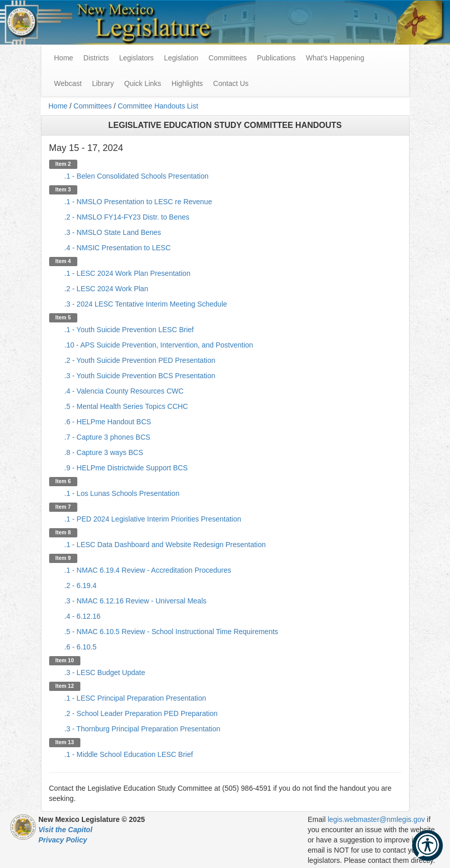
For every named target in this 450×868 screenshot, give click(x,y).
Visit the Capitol (65, 830)
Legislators (137, 58)
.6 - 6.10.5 (81, 647)
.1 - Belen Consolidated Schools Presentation (137, 176)
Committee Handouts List (158, 106)
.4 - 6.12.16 (83, 616)
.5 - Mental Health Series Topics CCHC (126, 406)
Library (103, 83)
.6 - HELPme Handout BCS (108, 422)
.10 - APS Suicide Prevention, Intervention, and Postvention (159, 345)
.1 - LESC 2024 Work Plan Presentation (127, 273)
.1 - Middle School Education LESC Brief (129, 754)
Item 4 (63, 261)
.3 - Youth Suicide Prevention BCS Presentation (140, 376)
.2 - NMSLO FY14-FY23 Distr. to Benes (127, 217)
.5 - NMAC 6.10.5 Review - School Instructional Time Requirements (172, 632)
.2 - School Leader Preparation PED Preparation (141, 713)
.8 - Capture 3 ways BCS (104, 452)
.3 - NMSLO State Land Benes (113, 232)
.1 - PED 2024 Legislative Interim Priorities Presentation (153, 519)
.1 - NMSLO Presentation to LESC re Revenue (138, 202)
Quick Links (143, 83)
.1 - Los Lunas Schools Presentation (122, 493)
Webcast (68, 83)
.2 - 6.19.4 (81, 585)
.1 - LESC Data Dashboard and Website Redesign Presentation (165, 545)
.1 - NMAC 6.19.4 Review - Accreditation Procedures (148, 570)
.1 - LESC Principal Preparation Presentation (135, 698)
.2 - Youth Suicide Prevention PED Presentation (140, 360)
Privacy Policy (63, 840)
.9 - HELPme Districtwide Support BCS (126, 468)
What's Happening (335, 58)
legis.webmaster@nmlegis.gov (376, 819)
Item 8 (63, 532)
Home (58, 106)
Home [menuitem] (64, 58)
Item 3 (63, 189)
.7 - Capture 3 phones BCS (108, 437)
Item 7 (63, 507)
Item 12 (65, 686)
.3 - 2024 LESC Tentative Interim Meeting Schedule (146, 304)
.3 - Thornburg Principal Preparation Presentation (143, 729)
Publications (276, 58)
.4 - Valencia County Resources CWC (124, 391)
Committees (228, 58)
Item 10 (65, 660)
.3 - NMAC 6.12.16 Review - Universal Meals (136, 601)
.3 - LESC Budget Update (105, 672)
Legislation (181, 58)
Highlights (187, 83)
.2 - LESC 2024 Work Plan (106, 289)
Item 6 (63, 481)
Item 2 (63, 164)
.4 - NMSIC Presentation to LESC (118, 248)
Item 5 (63, 317)
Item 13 (65, 742)
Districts (96, 58)
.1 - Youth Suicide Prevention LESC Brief (129, 330)
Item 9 (63, 558)
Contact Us (231, 83)
